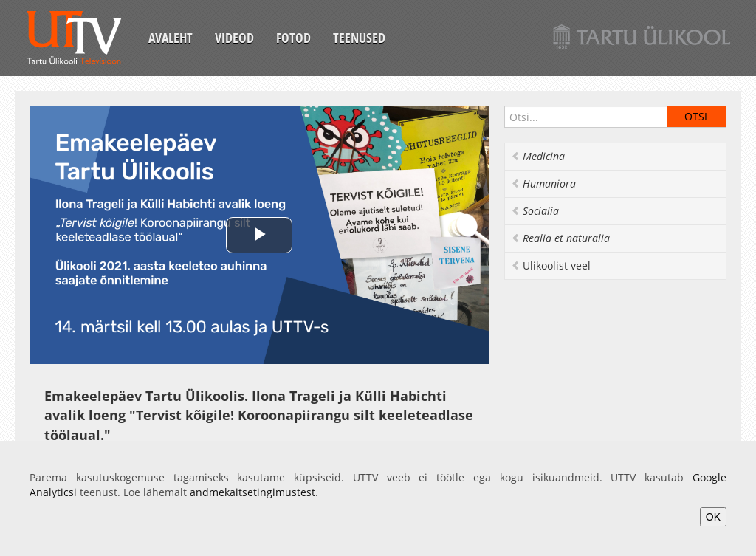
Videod (234, 38)
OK (713, 517)
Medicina (538, 156)
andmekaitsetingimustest (252, 492)
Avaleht (171, 38)
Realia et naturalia (560, 238)
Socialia (535, 211)
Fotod (293, 38)
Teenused (359, 38)
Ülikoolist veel (551, 265)
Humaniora (543, 183)
